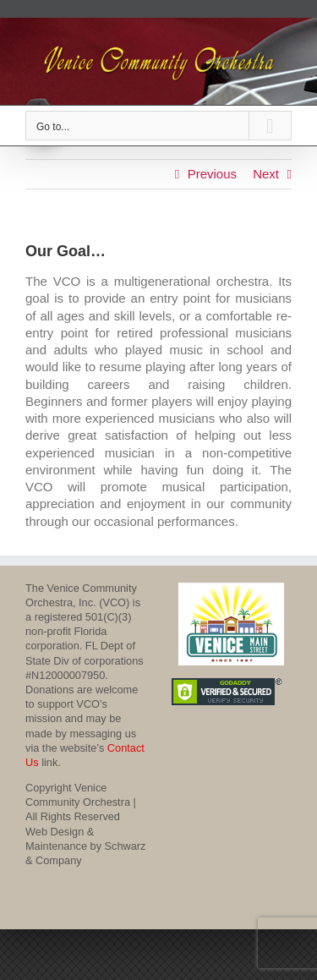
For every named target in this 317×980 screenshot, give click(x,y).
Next (266, 174)
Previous (212, 174)
